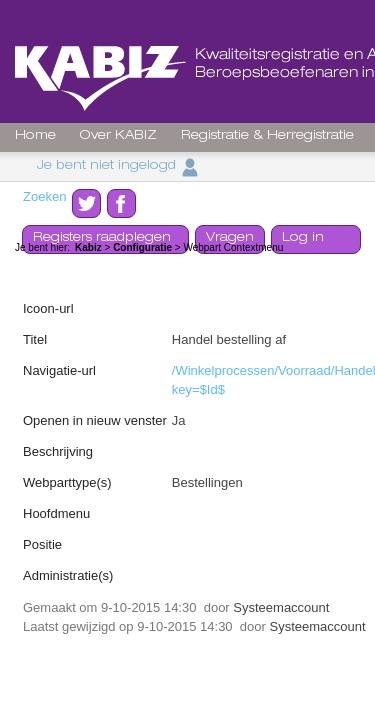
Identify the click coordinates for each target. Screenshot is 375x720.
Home (35, 136)
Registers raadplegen (102, 238)
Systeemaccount (281, 607)
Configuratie (142, 247)
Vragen (230, 238)
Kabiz (88, 247)
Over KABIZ (118, 136)
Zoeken (44, 196)
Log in (303, 238)
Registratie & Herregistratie (267, 136)
